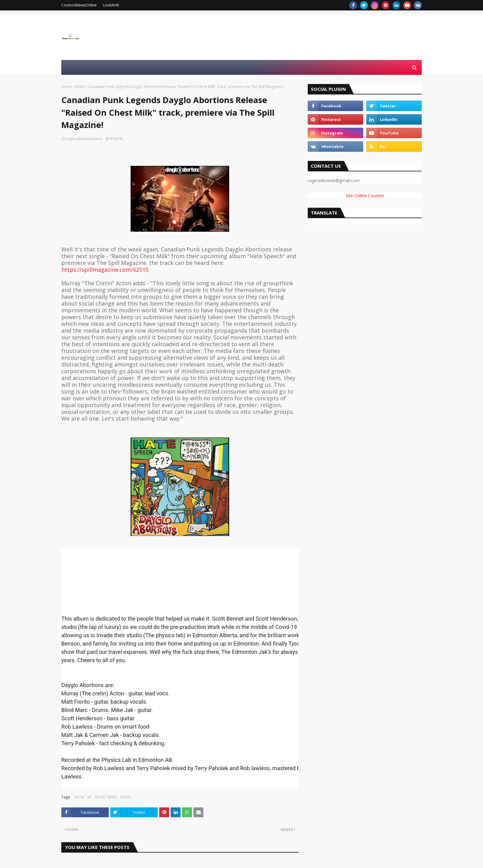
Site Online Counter (365, 196)
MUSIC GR (83, 797)
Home (67, 87)
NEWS (80, 87)
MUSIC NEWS (106, 797)
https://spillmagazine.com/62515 (105, 270)
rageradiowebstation (84, 139)
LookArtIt (111, 5)
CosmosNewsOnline (79, 5)
